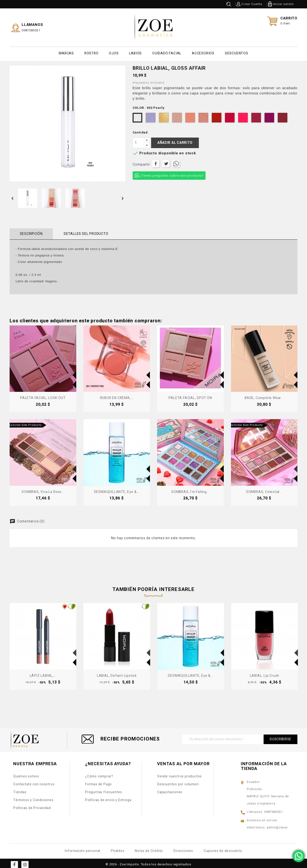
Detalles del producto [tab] (81, 231)
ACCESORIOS (203, 52)
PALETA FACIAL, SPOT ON (190, 396)
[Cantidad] (138, 140)
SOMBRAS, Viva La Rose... (43, 489)
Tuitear (166, 161)
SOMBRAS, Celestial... (264, 489)
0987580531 (31, 29)
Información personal (83, 848)
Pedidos (118, 848)
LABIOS (135, 52)
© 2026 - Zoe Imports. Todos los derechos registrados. (149, 862)
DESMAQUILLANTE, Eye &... (117, 489)
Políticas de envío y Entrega (108, 798)
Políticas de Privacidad (32, 806)
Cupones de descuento (223, 848)
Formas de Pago (98, 782)
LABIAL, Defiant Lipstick (117, 673)
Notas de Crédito (149, 848)
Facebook (14, 862)
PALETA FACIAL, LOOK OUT (43, 396)
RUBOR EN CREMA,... (117, 396)
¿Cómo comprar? (99, 774)
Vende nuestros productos (179, 774)
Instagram (25, 862)
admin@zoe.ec (277, 825)
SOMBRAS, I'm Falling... (190, 489)
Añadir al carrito (175, 140)
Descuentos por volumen (178, 782)
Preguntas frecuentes (104, 790)
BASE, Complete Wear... (264, 396)
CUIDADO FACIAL (167, 52)
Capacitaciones (170, 790)
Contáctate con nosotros (34, 782)
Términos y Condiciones (33, 798)
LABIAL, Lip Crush (265, 673)
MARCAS (66, 52)
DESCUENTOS (237, 52)
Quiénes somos (26, 774)
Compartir (156, 161)
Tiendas (20, 790)
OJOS (114, 52)
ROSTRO (92, 52)
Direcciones (183, 848)
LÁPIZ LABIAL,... (43, 673)
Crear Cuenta (252, 4)
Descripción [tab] (29, 231)
